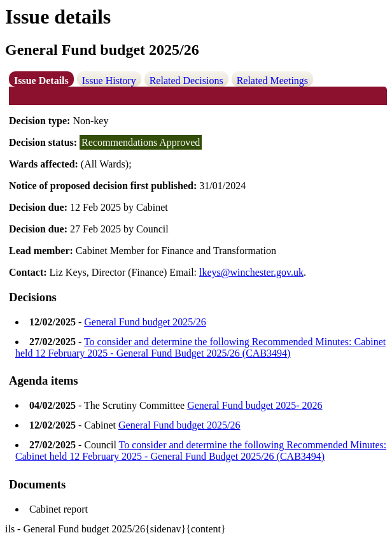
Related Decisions (186, 81)
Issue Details (41, 81)
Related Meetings (272, 81)
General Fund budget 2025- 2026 (255, 405)
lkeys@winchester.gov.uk (251, 272)
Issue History (109, 81)
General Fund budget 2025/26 (145, 322)
